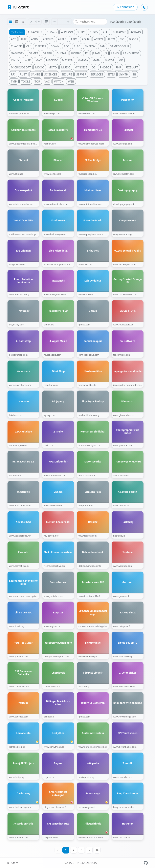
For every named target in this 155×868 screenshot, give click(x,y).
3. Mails (52, 32)
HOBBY (76, 53)
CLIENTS (40, 46)
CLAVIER (16, 46)
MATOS (109, 60)
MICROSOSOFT (21, 67)
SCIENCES (51, 74)
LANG (115, 53)
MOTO (53, 67)
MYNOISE (81, 67)
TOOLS (26, 81)
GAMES (33, 53)
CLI (28, 46)
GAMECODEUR (119, 46)
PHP (118, 67)
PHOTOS (105, 67)
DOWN (55, 46)
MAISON (68, 60)
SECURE (67, 74)
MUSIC (66, 67)
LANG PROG (131, 53)
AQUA (86, 39)
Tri (34, 22)
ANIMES (48, 39)
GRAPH (47, 53)
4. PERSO (67, 32)
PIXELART (132, 67)
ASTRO (98, 39)
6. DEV (94, 32)
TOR (37, 81)
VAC (47, 81)
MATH (96, 60)
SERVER (81, 74)
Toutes (17, 32)
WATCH (59, 81)
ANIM (35, 39)
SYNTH (124, 74)
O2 (94, 67)
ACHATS (136, 32)
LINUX (15, 60)
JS (106, 53)
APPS (74, 39)
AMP (23, 39)
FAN (103, 46)
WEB (71, 81)
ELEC (77, 46)
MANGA (83, 60)
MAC (39, 60)
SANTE (35, 74)
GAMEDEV (18, 53)
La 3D (27, 60)
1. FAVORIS (35, 32)
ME (121, 60)
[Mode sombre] (144, 7)
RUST (23, 74)
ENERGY (90, 46)
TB (134, 74)
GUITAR (62, 53)
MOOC (39, 67)
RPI (13, 74)
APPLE (62, 39)
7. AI (105, 32)
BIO (122, 39)
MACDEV (52, 60)
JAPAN (96, 53)
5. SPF (81, 32)
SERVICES (97, 74)
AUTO (111, 39)
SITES (111, 74)
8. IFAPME (119, 32)
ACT (13, 39)
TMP (14, 81)
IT (86, 53)
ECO (67, 46)
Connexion (125, 7)
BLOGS (134, 39)
